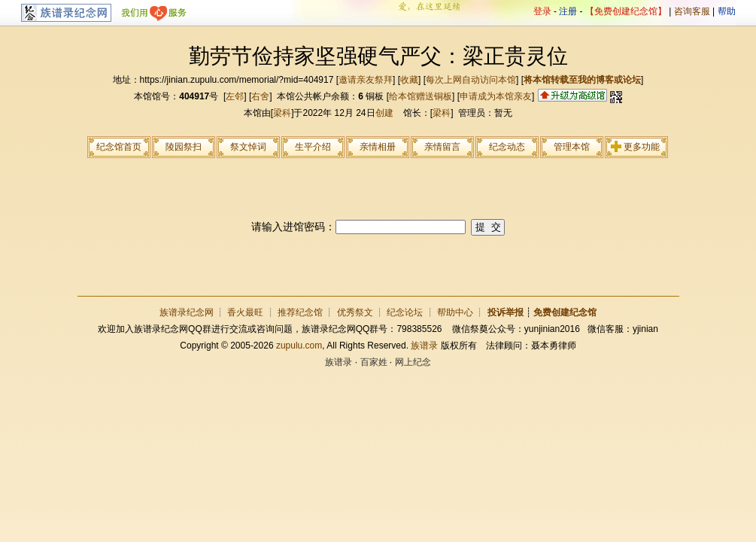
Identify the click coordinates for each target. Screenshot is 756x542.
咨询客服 (692, 11)
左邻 (235, 96)
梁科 (282, 113)
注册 (568, 11)
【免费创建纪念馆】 (626, 11)
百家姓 (374, 362)
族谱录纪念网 (187, 312)
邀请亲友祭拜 (366, 80)
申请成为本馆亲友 (496, 96)
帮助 (727, 11)
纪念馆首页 (119, 147)
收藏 (409, 80)
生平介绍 (313, 147)
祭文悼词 (248, 147)
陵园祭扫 (184, 147)
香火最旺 (245, 312)
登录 (542, 11)
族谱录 (424, 346)
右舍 (260, 96)
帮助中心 (455, 312)
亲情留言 (442, 147)
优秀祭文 (355, 312)
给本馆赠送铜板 (421, 96)
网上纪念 (413, 362)
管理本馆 (572, 147)
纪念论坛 (405, 312)
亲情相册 (378, 147)
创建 (384, 113)
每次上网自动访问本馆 (471, 80)
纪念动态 (507, 147)
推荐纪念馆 (300, 312)
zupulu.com (299, 346)
